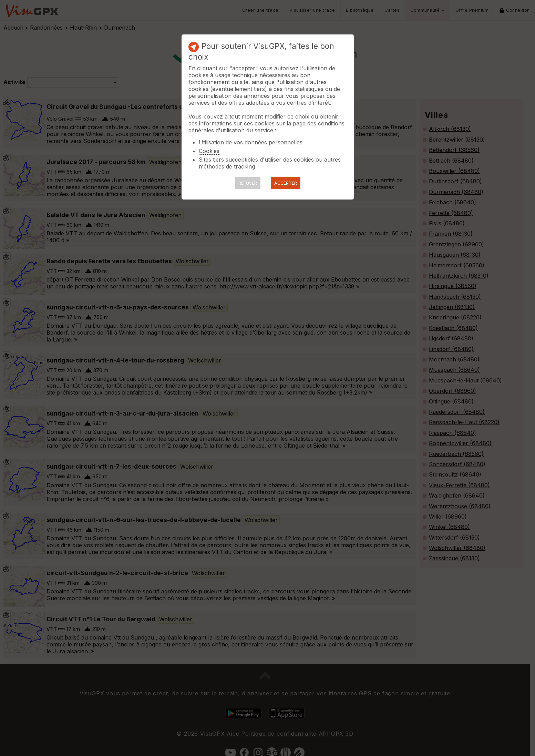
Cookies (209, 151)
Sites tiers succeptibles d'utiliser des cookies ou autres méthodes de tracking (270, 163)
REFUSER (248, 183)
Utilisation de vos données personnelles (251, 142)
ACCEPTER (286, 183)
